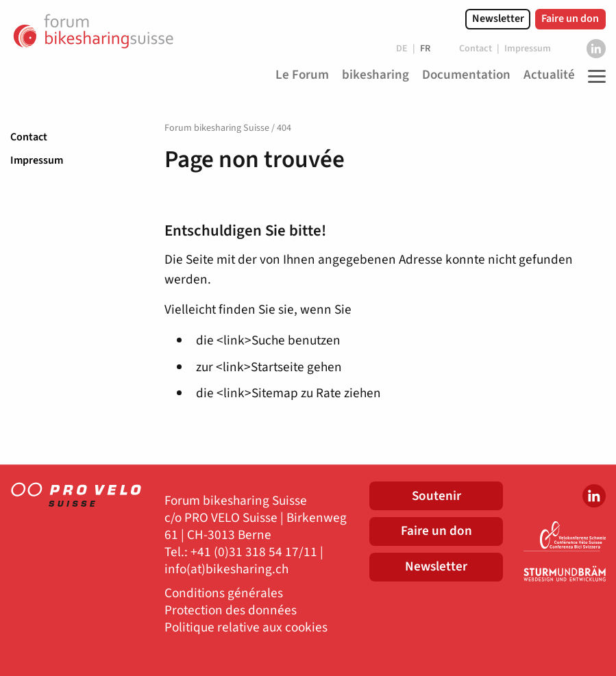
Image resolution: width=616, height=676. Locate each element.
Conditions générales (224, 593)
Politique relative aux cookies (246, 628)
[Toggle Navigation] (593, 76)
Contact (29, 137)
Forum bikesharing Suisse (217, 128)
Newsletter (498, 18)
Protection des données (231, 611)
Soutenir (436, 496)
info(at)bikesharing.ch (226, 569)
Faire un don (570, 18)
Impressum (37, 160)
